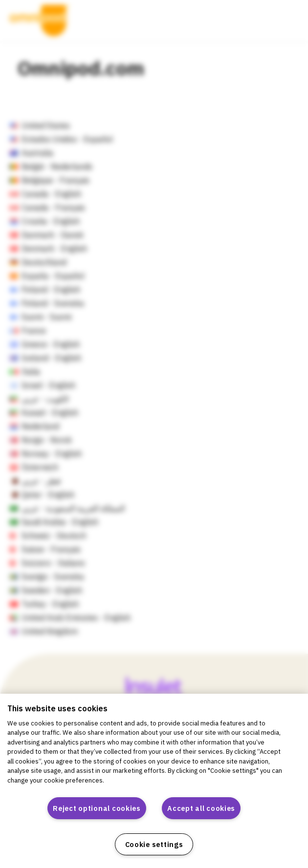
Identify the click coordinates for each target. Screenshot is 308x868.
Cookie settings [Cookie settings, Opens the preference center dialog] (154, 844)
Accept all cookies (201, 808)
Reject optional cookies (97, 808)
